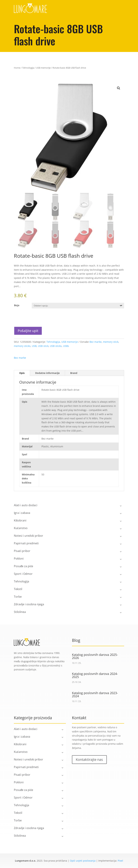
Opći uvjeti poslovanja (83, 861)
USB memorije (43, 68)
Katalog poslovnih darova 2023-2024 (95, 694)
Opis (22, 373)
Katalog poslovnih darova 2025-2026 (95, 656)
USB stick (43, 346)
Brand (74, 373)
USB (34, 346)
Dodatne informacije (47, 373)
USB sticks (56, 346)
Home (17, 68)
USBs (66, 346)
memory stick (111, 342)
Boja (17, 305)
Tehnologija (28, 68)
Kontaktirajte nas (89, 759)
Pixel (120, 861)
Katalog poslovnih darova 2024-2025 (95, 675)
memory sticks (22, 346)
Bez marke (96, 342)
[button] (119, 88)
